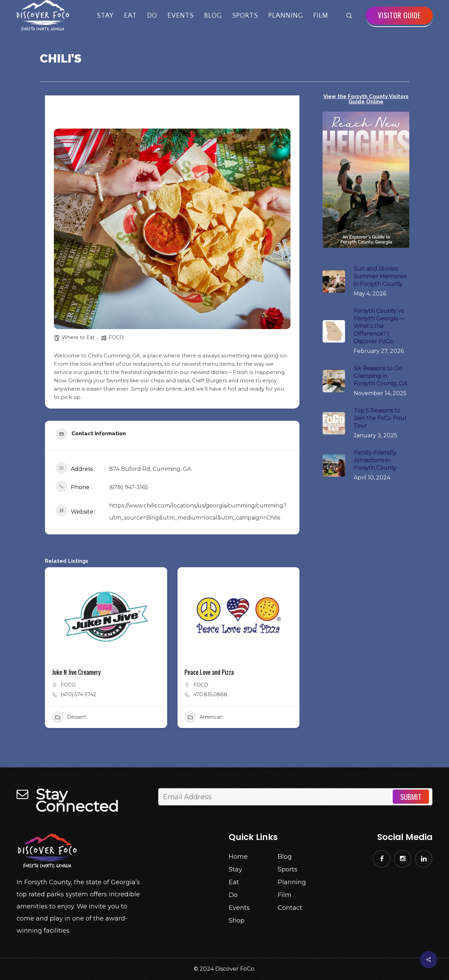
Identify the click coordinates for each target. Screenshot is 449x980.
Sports (288, 869)
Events (239, 908)
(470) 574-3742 (78, 694)
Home (238, 857)
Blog (285, 857)
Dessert (69, 717)
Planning (292, 882)
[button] (102, 654)
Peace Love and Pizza (209, 672)
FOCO (116, 337)
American (204, 717)
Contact (290, 908)
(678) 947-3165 (129, 487)
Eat (234, 882)
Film (285, 895)
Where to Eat (78, 337)
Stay (235, 869)
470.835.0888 (210, 694)
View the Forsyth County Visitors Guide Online (366, 99)
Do (233, 895)
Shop (237, 921)
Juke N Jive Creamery (76, 672)
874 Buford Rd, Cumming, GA (150, 469)
